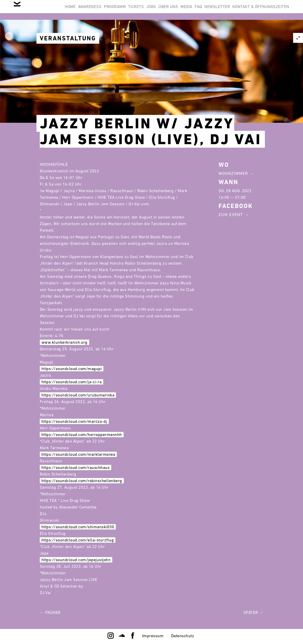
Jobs (186, 10)
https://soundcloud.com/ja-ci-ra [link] (72, 382)
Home (84, 10)
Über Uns (209, 10)
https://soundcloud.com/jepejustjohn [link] (76, 560)
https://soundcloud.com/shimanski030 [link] (78, 527)
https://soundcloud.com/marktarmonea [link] (78, 454)
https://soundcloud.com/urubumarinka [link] (78, 395)
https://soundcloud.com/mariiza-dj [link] (74, 421)
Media (232, 10)
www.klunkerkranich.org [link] (64, 342)
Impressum (153, 636)
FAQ (250, 10)
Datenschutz (183, 636)
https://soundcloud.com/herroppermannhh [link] (82, 435)
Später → (253, 612)
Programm (139, 10)
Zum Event (231, 215)
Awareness (109, 10)
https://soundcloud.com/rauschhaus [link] (76, 468)
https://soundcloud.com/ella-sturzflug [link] (78, 540)
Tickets (166, 10)
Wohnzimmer (233, 173)
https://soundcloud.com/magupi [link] (72, 369)
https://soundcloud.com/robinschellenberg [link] (82, 481)
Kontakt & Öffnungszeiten (258, 30)
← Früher (50, 612)
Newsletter (274, 10)
